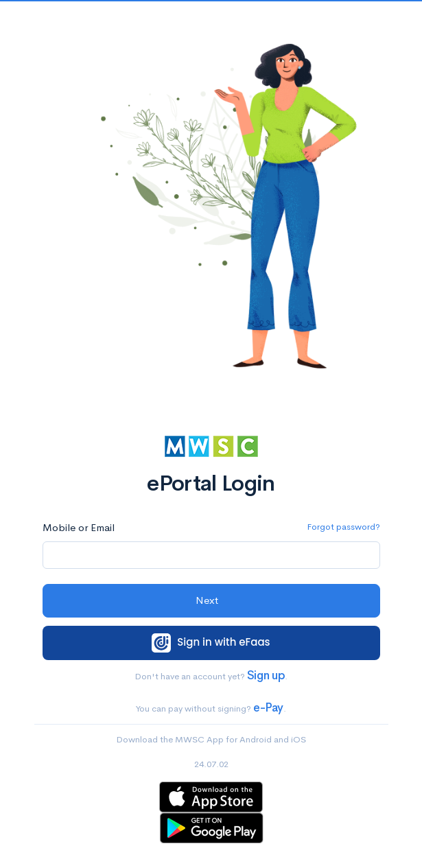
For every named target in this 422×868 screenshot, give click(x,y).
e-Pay (268, 708)
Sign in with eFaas (211, 643)
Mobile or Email (79, 527)
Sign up (266, 676)
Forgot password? (343, 527)
